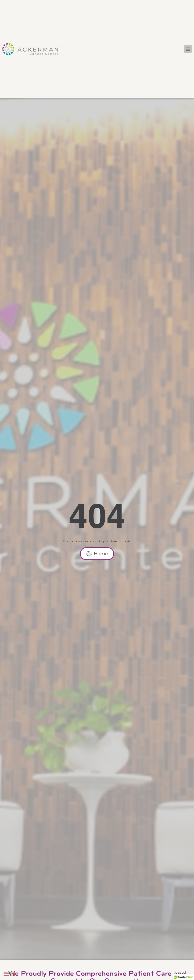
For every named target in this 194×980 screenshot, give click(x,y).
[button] (188, 49)
